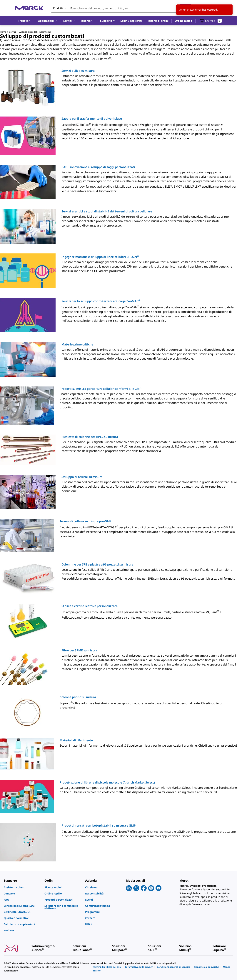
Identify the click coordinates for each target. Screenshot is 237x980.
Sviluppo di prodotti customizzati (35, 32)
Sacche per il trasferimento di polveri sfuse (92, 119)
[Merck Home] (29, 8)
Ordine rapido (183, 21)
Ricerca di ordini (158, 21)
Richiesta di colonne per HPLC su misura (90, 437)
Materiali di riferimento (76, 740)
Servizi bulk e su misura (78, 71)
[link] (22, 887)
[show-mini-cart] (211, 21)
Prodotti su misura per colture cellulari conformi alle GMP (101, 389)
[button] (131, 21)
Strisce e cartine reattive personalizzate (89, 606)
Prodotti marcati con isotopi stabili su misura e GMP (99, 825)
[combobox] (121, 8)
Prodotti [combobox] (58, 8)
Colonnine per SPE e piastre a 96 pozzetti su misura (97, 564)
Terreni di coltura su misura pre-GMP (86, 521)
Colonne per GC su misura (78, 697)
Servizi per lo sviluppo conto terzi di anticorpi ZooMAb (101, 301)
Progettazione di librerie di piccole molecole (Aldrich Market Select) (107, 782)
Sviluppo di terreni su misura (82, 477)
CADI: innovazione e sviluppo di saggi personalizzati (98, 167)
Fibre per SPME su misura (79, 650)
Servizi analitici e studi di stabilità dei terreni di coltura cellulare (107, 211)
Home (3, 32)
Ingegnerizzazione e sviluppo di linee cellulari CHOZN (100, 257)
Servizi (12, 32)
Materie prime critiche (77, 344)
